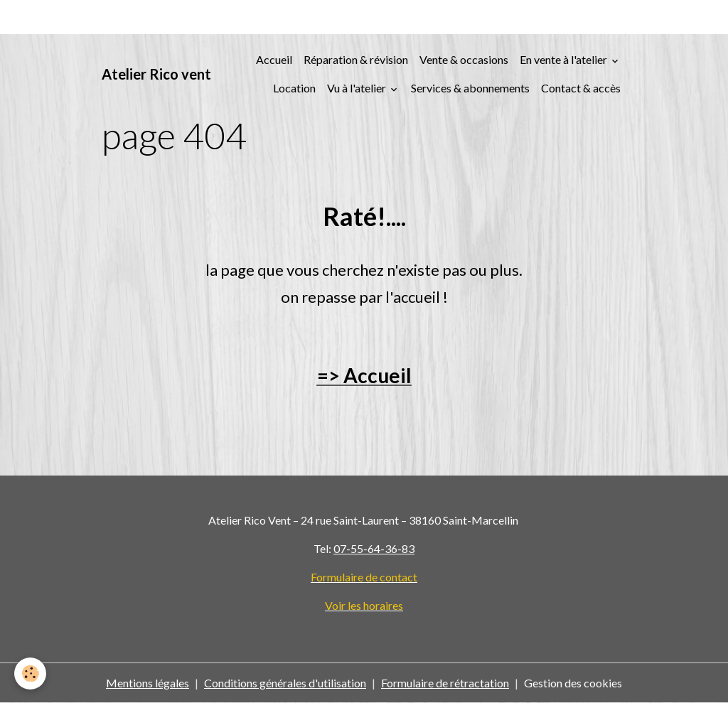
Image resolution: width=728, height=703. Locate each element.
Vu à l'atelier (358, 88)
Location (294, 88)
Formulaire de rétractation (445, 683)
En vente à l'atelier (564, 59)
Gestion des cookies (573, 683)
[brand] (156, 74)
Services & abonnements (470, 88)
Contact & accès (581, 88)
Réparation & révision (356, 59)
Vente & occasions (464, 59)
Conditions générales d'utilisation (285, 683)
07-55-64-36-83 (374, 548)
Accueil (274, 59)
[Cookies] (30, 674)
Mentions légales (148, 683)
